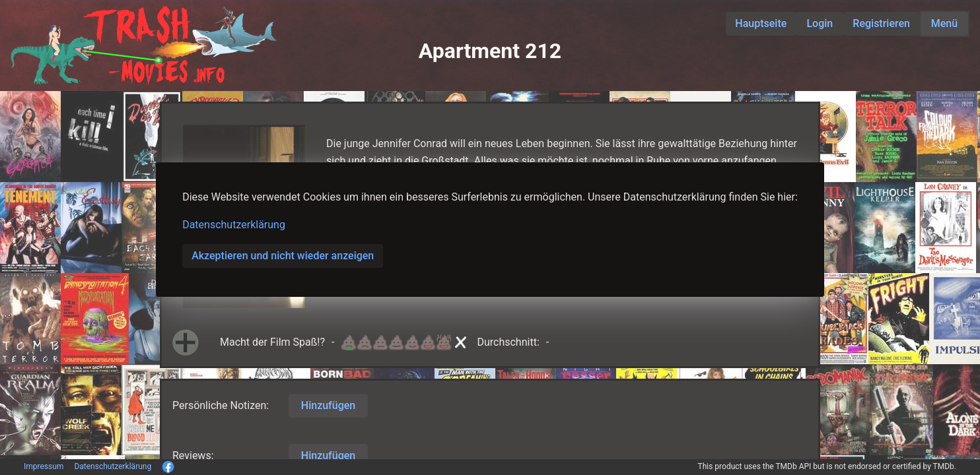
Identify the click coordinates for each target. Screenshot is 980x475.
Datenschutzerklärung (234, 225)
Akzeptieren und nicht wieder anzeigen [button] (283, 256)
